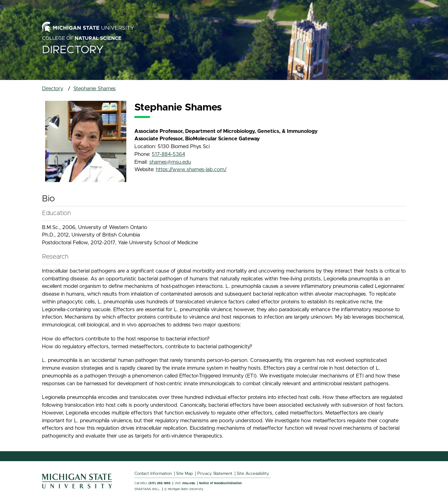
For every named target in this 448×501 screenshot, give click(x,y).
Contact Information (153, 474)
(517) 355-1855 (159, 483)
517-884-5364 (168, 154)
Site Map (184, 474)
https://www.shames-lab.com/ (191, 170)
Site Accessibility (253, 474)
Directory (73, 50)
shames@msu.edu (170, 162)
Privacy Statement (215, 474)
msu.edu (189, 483)
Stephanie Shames (95, 89)
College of (82, 38)
